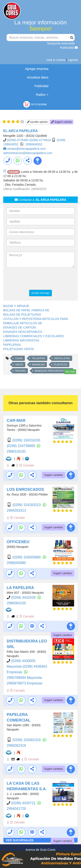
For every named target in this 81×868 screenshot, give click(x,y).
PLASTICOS (60, 365)
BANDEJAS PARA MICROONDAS (53, 371)
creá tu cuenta (56, 60)
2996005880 (16, 563)
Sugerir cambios (53, 475)
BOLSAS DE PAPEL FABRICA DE (26, 310)
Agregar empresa (37, 69)
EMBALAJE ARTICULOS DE (23, 323)
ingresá (73, 60)
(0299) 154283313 (27, 505)
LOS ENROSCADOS (25, 489)
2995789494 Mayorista (24, 678)
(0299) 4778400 (18, 140)
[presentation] (39, 279)
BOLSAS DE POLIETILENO (22, 315)
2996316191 (16, 451)
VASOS (19, 365)
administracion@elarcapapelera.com (28, 153)
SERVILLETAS (62, 358)
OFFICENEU (18, 542)
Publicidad (69, 48)
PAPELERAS (12, 345)
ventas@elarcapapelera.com (26, 149)
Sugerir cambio (62, 122)
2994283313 (16, 510)
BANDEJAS (38, 365)
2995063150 (16, 603)
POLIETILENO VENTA (18, 349)
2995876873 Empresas (25, 683)
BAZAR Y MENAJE (16, 306)
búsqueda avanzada (61, 43)
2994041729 (16, 809)
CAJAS (19, 358)
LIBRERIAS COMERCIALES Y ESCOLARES (34, 336)
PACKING (20, 371)
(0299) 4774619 (40, 140)
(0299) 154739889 (21, 446)
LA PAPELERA (20, 588)
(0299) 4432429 (24, 598)
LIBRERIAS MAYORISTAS (21, 340)
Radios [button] (42, 95)
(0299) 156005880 (27, 557)
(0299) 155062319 (27, 740)
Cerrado (27, 465)
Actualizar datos (38, 77)
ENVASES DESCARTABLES (23, 332)
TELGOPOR (38, 358)
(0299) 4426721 (24, 803)
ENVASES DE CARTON (20, 327)
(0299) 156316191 (26, 440)
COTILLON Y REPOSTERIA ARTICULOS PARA (36, 319)
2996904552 (34, 144)
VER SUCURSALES (20, 840)
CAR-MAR (16, 421)
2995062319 (16, 746)
